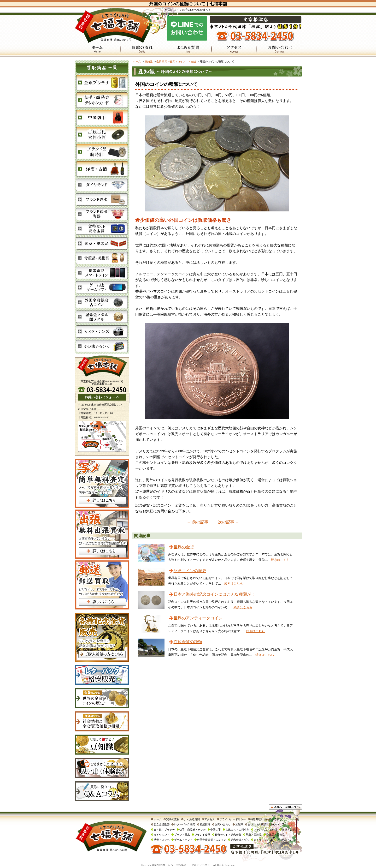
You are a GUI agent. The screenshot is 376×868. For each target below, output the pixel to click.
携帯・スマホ (162, 840)
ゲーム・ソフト (183, 840)
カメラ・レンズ (263, 840)
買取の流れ (173, 819)
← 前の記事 (197, 522)
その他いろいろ (286, 840)
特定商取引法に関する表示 (266, 819)
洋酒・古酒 (289, 830)
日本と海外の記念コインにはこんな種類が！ (214, 594)
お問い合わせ (223, 824)
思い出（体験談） (258, 824)
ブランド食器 (202, 835)
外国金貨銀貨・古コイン (212, 840)
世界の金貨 (184, 547)
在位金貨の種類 (188, 642)
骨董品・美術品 (275, 835)
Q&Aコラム (280, 824)
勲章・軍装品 (254, 835)
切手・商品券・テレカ (193, 830)
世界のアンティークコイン (198, 618)
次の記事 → (229, 522)
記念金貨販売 (162, 824)
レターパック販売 (185, 824)
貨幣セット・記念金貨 (228, 835)
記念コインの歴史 (190, 571)
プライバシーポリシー (233, 819)
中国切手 (216, 830)
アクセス (210, 819)
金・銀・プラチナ (164, 830)
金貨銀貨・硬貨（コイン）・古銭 (176, 61)
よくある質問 (192, 819)
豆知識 (149, 61)
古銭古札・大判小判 (237, 830)
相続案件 (205, 824)
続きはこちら (280, 560)
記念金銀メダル (240, 840)
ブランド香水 (182, 835)
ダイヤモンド (162, 835)
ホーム (137, 61)
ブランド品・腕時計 (266, 830)
